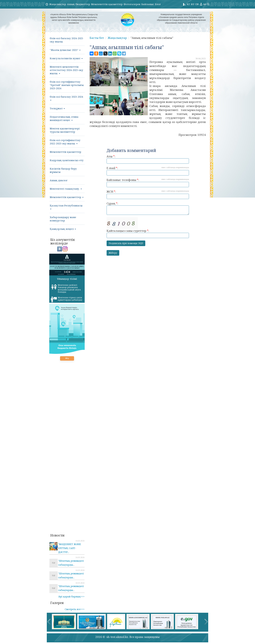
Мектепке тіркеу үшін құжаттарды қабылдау (67, 299)
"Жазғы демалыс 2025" (65, 50)
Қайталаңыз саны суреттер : (148, 228)
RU (193, 4)
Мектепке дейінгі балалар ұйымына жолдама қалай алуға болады (66, 288)
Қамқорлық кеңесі (63, 229)
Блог (158, 4)
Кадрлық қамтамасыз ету (67, 160)
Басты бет (97, 38)
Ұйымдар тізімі (67, 279)
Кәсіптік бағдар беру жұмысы (63, 170)
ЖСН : (148, 194)
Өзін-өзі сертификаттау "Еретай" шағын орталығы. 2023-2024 (67, 85)
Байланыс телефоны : (148, 183)
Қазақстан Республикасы (66, 207)
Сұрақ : (148, 208)
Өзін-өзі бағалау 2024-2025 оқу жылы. (66, 40)
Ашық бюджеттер (79, 4)
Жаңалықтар (58, 4)
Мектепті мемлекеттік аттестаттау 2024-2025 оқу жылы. (66, 70)
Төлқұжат (57, 108)
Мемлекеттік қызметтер (107, 4)
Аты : (148, 159)
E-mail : (148, 171)
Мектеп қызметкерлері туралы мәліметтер (65, 130)
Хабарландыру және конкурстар (63, 219)
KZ (188, 4)
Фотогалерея (132, 4)
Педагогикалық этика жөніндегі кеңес (64, 118)
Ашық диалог (59, 180)
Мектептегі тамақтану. (66, 189)
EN (197, 4)
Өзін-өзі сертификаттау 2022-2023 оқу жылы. (65, 142)
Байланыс (148, 4)
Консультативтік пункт (66, 58)
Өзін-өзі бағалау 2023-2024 (66, 98)
